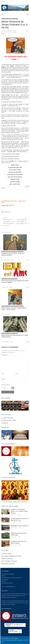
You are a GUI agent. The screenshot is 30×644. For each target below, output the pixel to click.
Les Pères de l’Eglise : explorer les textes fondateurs (15, 502)
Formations (5, 423)
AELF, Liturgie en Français (9, 561)
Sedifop (4, 35)
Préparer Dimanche (14, 19)
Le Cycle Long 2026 (7, 418)
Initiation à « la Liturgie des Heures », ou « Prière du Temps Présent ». (19, 511)
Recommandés (21, 252)
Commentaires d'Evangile (6, 19)
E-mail (17, 373)
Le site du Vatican (7, 554)
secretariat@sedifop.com (10, 587)
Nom (3, 373)
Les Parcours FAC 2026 (8, 420)
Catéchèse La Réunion (8, 564)
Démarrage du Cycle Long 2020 (19, 526)
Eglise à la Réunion (7, 559)
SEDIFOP (4, 576)
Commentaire (5, 355)
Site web (3, 379)
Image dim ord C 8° (8, 205)
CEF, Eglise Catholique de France (11, 556)
